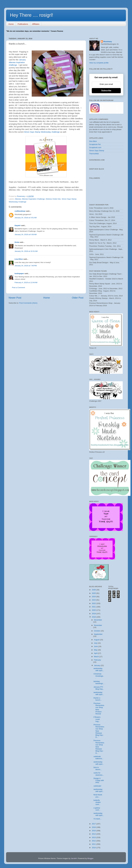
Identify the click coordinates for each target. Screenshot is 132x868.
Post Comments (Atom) (28, 303)
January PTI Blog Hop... (99, 688)
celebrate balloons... (99, 757)
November (98, 625)
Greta (17, 242)
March (97, 657)
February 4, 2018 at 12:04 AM (26, 282)
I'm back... (98, 819)
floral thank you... (98, 796)
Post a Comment (18, 288)
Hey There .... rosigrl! (32, 15)
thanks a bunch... (98, 699)
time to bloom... (98, 768)
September (98, 634)
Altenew (18, 199)
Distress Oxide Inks (53, 199)
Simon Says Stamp (97, 151)
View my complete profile (99, 63)
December (98, 620)
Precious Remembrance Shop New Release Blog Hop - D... (99, 731)
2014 (94, 834)
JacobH (74, 858)
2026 (94, 590)
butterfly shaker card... (97, 802)
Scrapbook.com (95, 147)
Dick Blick (93, 141)
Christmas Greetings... (99, 676)
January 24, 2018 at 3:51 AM (26, 218)
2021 (94, 607)
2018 (94, 617)
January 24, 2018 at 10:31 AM (26, 251)
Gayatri (18, 225)
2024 (94, 597)
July (96, 643)
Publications (23, 24)
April (96, 653)
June (96, 646)
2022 (94, 603)
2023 (94, 600)
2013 (94, 837)
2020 (94, 610)
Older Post (78, 298)
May (96, 650)
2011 (94, 844)
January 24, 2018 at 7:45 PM (26, 266)
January (97, 665)
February (97, 660)
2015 (94, 831)
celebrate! (97, 786)
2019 (94, 614)
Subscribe (106, 91)
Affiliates (36, 24)
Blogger (90, 858)
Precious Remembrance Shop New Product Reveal (99, 709)
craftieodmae (20, 211)
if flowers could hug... (97, 719)
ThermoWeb (94, 154)
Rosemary (108, 42)
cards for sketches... (99, 774)
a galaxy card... (97, 809)
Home (11, 24)
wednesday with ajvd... (99, 669)
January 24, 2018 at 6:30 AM (26, 234)
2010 (94, 848)
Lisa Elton (19, 259)
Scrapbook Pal (95, 144)
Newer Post (15, 298)
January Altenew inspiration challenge (17, 62)
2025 (94, 593)
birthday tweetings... (99, 682)
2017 (94, 824)
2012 (94, 841)
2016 (94, 827)
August (97, 640)
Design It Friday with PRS (99, 780)
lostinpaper (19, 273)
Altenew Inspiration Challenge (33, 199)
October (97, 631)
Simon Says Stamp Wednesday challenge (42, 132)
